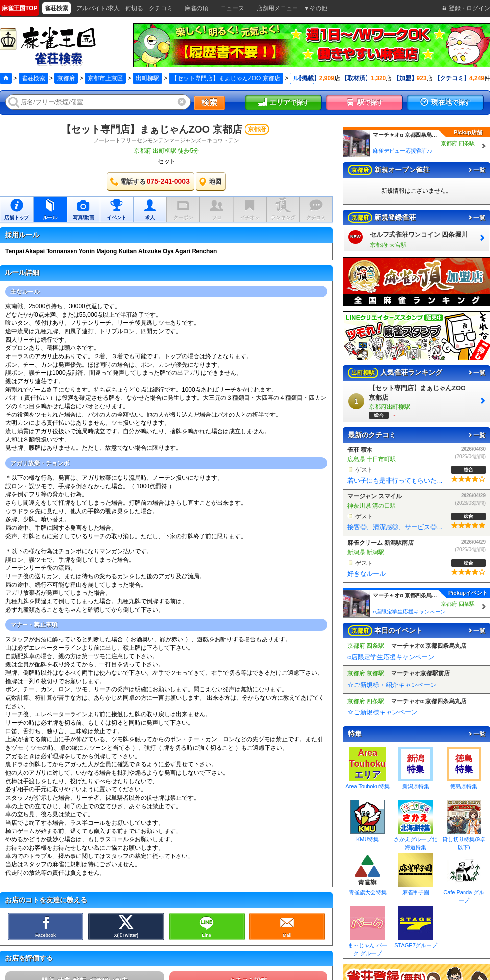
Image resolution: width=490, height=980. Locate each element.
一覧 (476, 170)
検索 (209, 103)
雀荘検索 (33, 78)
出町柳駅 (147, 78)
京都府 (66, 78)
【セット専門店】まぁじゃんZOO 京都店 (152, 129)
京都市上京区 (105, 78)
